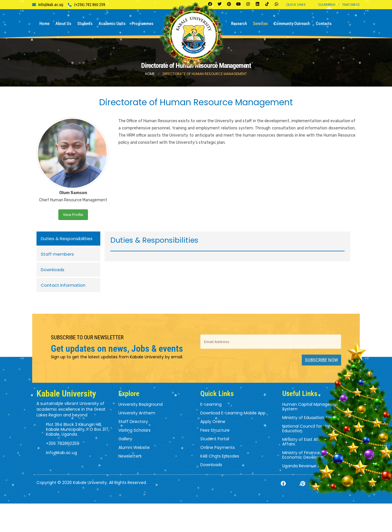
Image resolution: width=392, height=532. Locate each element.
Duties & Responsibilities (67, 239)
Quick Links (296, 5)
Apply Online (213, 422)
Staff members (57, 254)
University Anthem (137, 413)
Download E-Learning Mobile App (233, 413)
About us (63, 24)
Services (260, 24)
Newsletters (130, 456)
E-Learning (211, 404)
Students (85, 24)
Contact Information (63, 285)
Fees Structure (215, 430)
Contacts (324, 24)
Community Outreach (292, 24)
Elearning (327, 5)
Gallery (125, 439)
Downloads (53, 270)
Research (239, 24)
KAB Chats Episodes (220, 456)
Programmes (143, 24)
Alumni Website (134, 447)
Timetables (351, 5)
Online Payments (218, 447)
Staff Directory (133, 422)
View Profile (73, 215)
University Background (141, 404)
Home (44, 24)
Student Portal (215, 439)
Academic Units (112, 24)
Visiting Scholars (134, 430)
